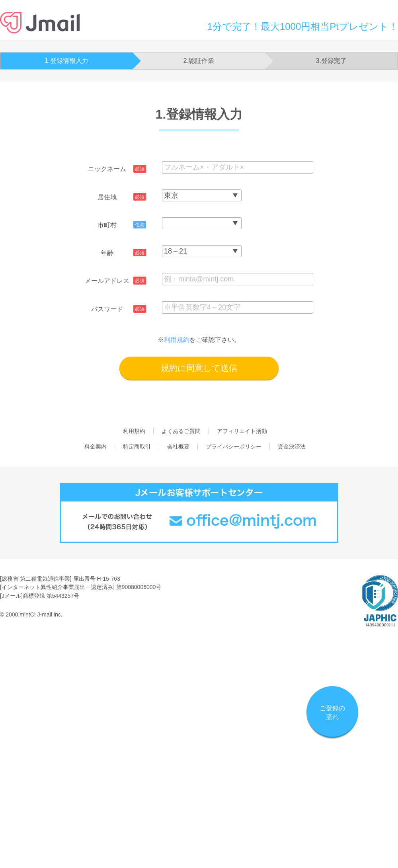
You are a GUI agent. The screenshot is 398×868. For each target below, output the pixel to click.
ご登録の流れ (332, 713)
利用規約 (177, 340)
